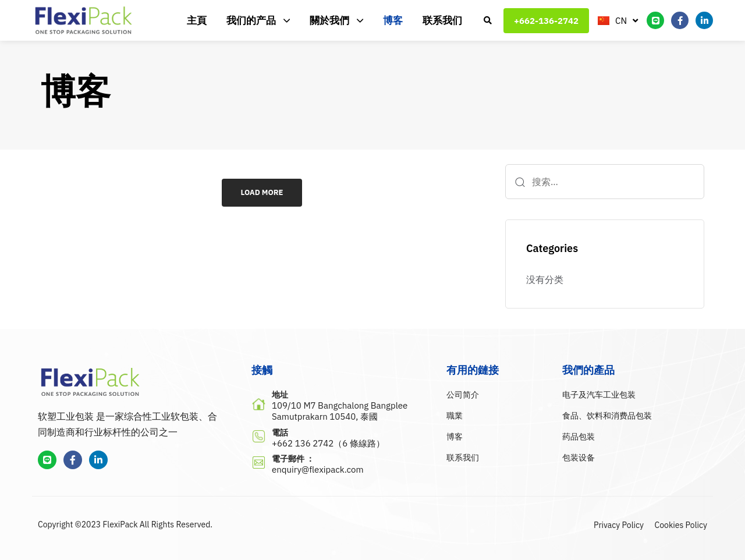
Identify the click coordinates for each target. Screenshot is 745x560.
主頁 (197, 20)
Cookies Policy (681, 525)
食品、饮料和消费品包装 (607, 416)
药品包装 (579, 437)
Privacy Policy (619, 525)
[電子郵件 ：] (343, 465)
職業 (455, 416)
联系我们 (442, 20)
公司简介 (463, 395)
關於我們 (336, 20)
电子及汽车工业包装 (599, 395)
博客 (393, 20)
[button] (488, 20)
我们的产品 (258, 20)
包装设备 (579, 458)
